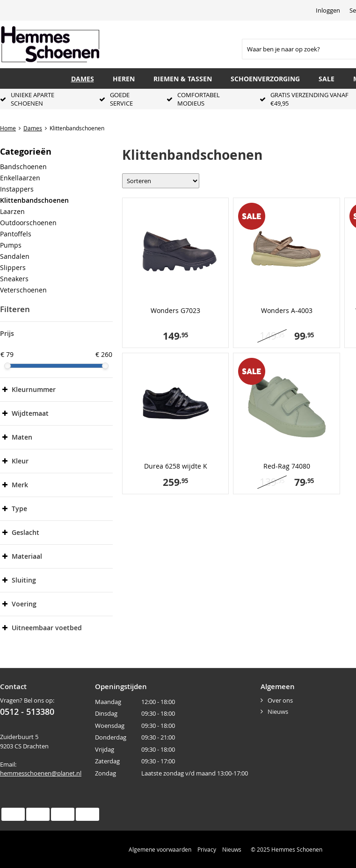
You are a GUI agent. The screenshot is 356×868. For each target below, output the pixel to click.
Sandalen (15, 256)
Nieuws (278, 711)
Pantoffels (16, 234)
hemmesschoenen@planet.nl (41, 773)
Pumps (11, 245)
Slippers (13, 267)
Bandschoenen (23, 167)
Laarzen (12, 211)
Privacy (207, 849)
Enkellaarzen (20, 178)
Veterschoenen (23, 290)
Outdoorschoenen (28, 223)
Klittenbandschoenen (34, 200)
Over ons (280, 700)
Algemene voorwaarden (160, 849)
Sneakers (14, 279)
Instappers (17, 189)
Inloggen (328, 10)
